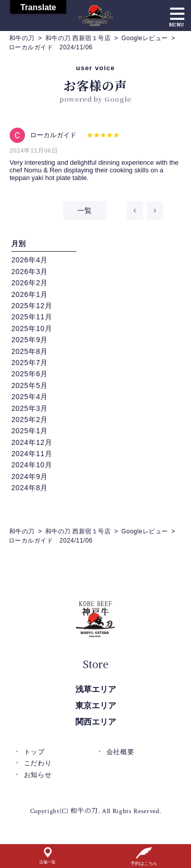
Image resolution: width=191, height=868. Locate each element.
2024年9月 (30, 476)
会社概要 (120, 752)
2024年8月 (30, 488)
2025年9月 (30, 340)
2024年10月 (32, 465)
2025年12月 (32, 306)
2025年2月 (30, 420)
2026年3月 (30, 272)
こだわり (38, 763)
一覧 (85, 211)
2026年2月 (30, 283)
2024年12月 (32, 442)
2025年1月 (30, 431)
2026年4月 (30, 260)
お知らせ (38, 775)
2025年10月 (32, 328)
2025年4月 (30, 397)
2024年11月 (32, 454)
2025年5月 (30, 385)
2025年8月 (30, 351)
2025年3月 (30, 408)
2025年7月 (30, 363)
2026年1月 (30, 294)
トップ (34, 752)
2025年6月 (30, 374)
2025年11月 (32, 317)
